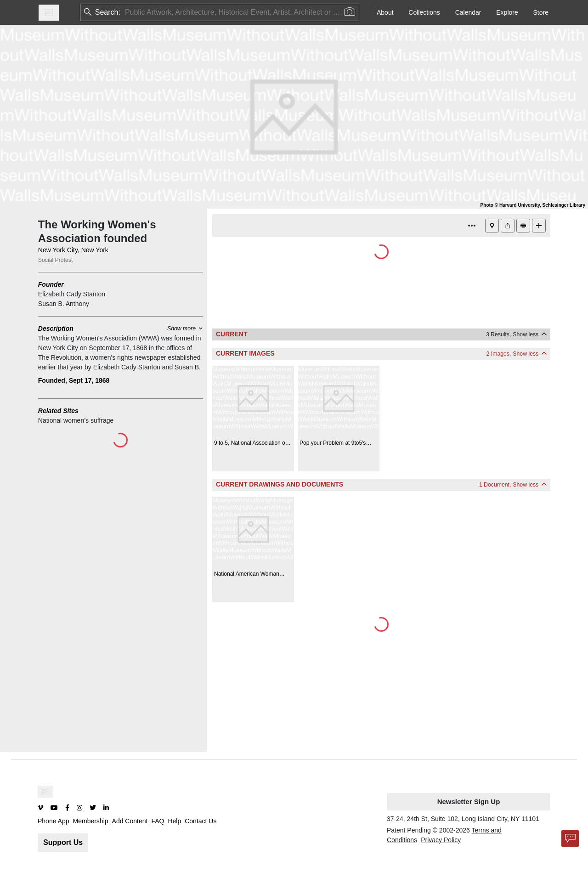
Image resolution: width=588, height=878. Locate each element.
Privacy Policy (441, 840)
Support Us (63, 842)
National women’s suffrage (76, 420)
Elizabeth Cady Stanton (72, 294)
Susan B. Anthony (64, 304)
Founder (51, 284)
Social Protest (56, 260)
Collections (424, 12)
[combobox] (126, 13)
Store (541, 12)
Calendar (468, 12)
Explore (507, 12)
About (385, 12)
